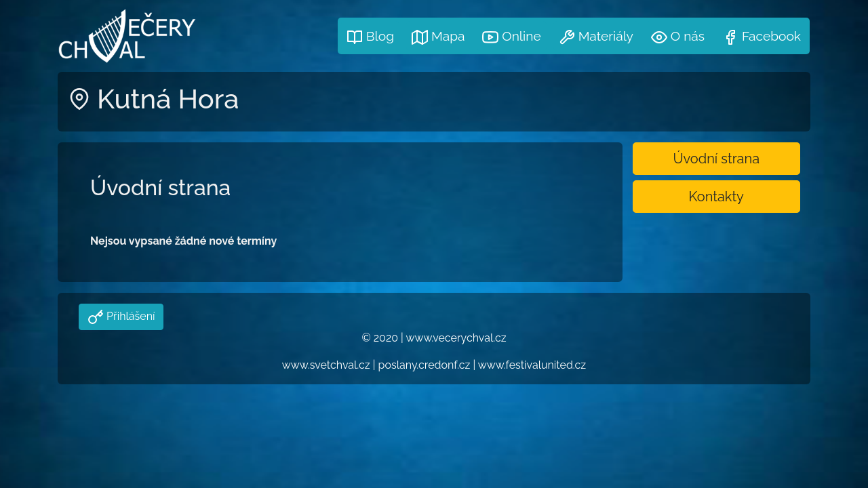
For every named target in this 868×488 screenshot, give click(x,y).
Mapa (438, 37)
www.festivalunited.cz (532, 365)
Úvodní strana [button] (716, 159)
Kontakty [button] (716, 197)
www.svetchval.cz (326, 365)
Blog (370, 37)
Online (511, 37)
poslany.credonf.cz (425, 365)
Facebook (762, 37)
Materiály (596, 37)
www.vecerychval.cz (456, 338)
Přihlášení (129, 316)
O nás (678, 37)
